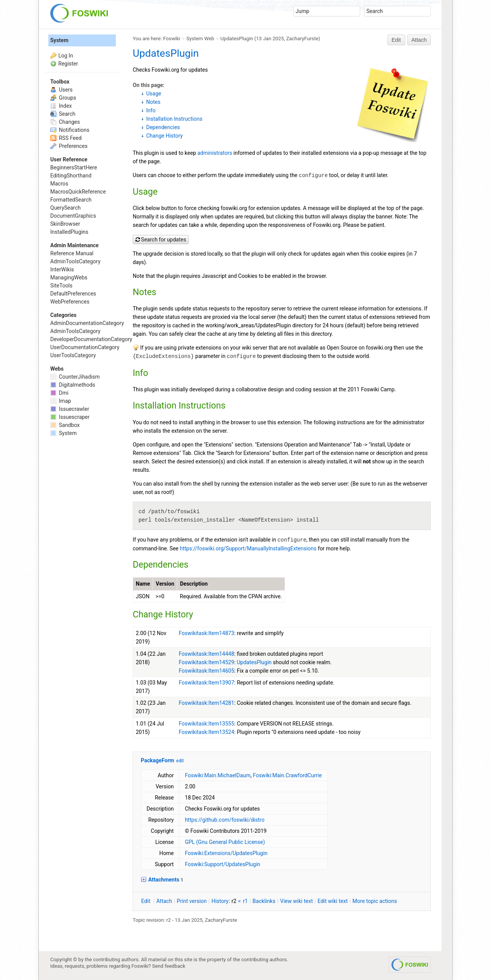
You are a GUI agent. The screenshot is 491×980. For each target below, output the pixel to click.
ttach (164, 901)
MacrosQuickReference (78, 192)
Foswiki (171, 39)
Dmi (59, 393)
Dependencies (163, 127)
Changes (65, 122)
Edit (396, 40)
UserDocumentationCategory (85, 347)
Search (63, 114)
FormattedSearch (71, 200)
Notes (153, 102)
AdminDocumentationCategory (87, 323)
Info (151, 110)
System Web (200, 39)
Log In (66, 56)
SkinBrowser (65, 224)
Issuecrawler (70, 409)
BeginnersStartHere (74, 167)
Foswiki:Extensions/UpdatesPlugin (226, 853)
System (59, 40)
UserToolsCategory (73, 355)
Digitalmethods (73, 385)
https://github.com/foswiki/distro (225, 820)
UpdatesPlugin (237, 39)
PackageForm (157, 760)
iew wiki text (296, 901)
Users (61, 90)
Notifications (70, 130)
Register (68, 64)
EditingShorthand (71, 176)
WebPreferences (70, 302)
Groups (63, 98)
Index (61, 106)
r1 (245, 901)
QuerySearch (65, 208)
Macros (59, 184)
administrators (215, 153)
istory (220, 901)
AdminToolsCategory (75, 261)
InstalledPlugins (69, 232)
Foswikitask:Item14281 (207, 703)
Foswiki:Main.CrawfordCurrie (287, 775)
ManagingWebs (69, 277)
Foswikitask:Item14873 (207, 633)
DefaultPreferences (73, 294)
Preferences (69, 146)
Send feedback (169, 966)
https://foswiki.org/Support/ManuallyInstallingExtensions (248, 548)
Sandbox (65, 425)
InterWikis (62, 269)
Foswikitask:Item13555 (207, 724)
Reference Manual (72, 253)
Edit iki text (333, 901)
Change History (164, 136)
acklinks (264, 901)
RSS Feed (66, 138)
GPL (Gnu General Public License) (225, 842)
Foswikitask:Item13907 (207, 683)
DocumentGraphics (73, 216)
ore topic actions (375, 901)
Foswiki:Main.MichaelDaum (218, 775)
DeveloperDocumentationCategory (91, 339)
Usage (154, 94)
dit (146, 901)
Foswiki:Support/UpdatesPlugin (222, 864)
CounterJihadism (75, 377)
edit (180, 761)
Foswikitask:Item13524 (207, 732)
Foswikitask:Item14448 (207, 654)
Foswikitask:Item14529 (207, 662)
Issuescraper (70, 417)
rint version (192, 901)
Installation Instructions (174, 119)
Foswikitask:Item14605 (207, 671)
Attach (419, 40)
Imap (61, 401)
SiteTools (61, 286)
